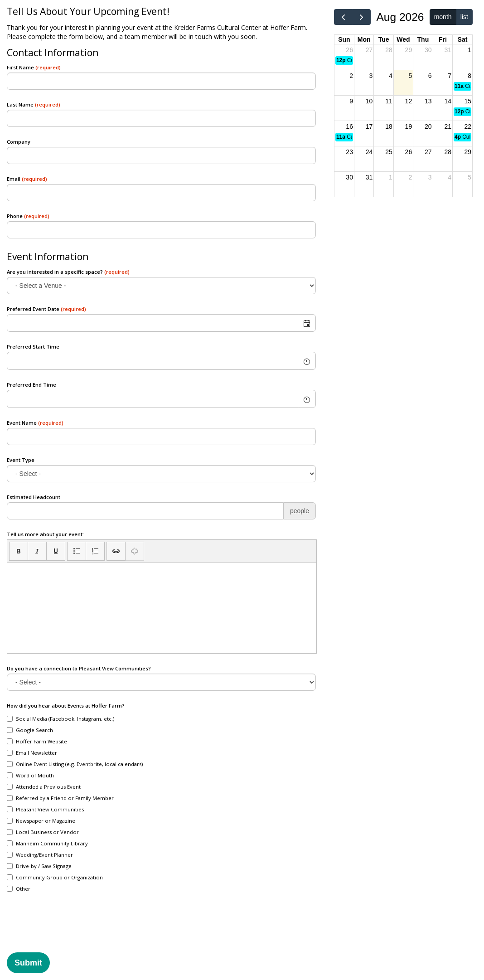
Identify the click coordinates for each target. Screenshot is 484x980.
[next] (361, 17)
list (464, 17)
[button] (307, 323)
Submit (28, 963)
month (443, 17)
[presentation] (76, 928)
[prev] (343, 17)
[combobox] (153, 323)
